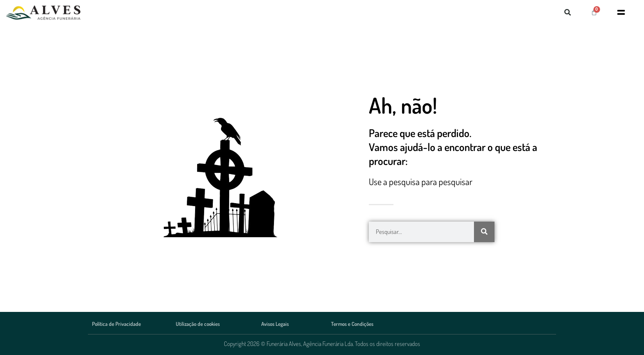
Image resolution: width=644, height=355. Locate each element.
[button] (568, 12)
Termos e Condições (352, 324)
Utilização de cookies (198, 324)
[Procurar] (484, 232)
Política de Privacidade (116, 324)
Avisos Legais (275, 324)
